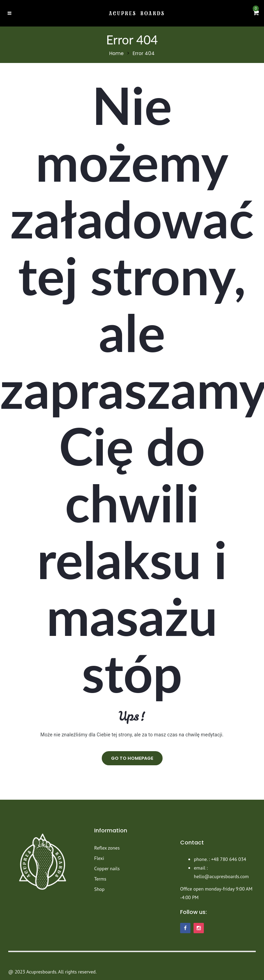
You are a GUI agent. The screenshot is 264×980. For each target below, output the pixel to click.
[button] (256, 13)
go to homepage (132, 758)
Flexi (99, 858)
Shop (99, 889)
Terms (100, 879)
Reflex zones (107, 848)
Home (117, 53)
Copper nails (107, 869)
